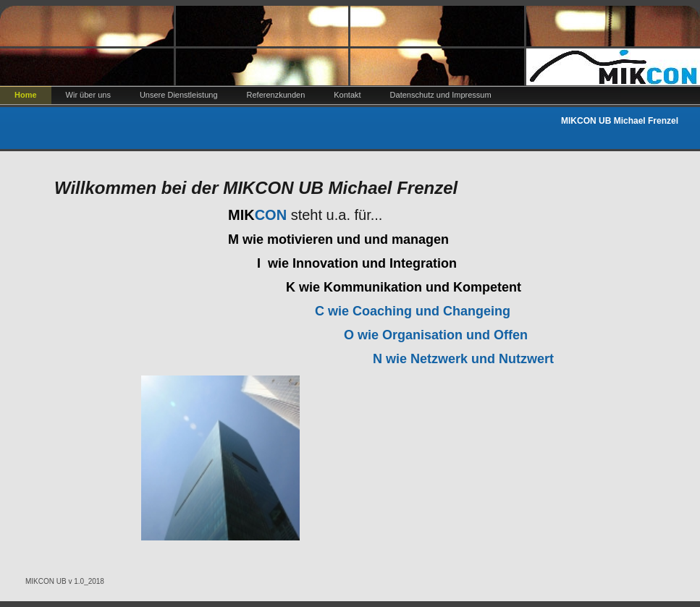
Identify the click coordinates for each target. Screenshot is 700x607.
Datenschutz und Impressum (441, 95)
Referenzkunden (276, 95)
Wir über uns (88, 95)
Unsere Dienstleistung (179, 95)
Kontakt (347, 95)
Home (26, 95)
